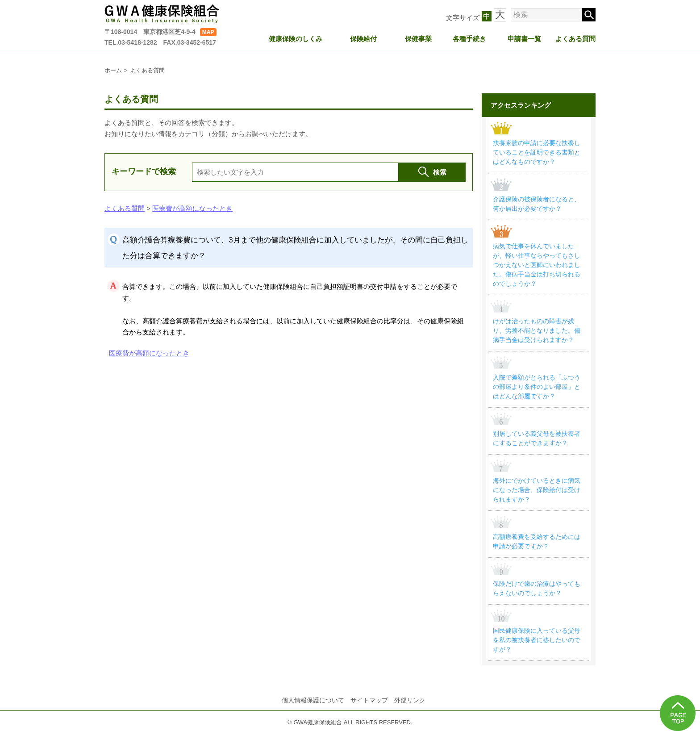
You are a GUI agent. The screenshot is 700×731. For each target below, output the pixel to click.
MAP (208, 32)
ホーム (113, 70)
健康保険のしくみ (296, 39)
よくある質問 (575, 39)
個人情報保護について (313, 700)
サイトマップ (369, 700)
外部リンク (410, 700)
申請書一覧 (524, 39)
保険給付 (363, 39)
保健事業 (418, 39)
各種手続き (469, 39)
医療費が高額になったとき (192, 208)
